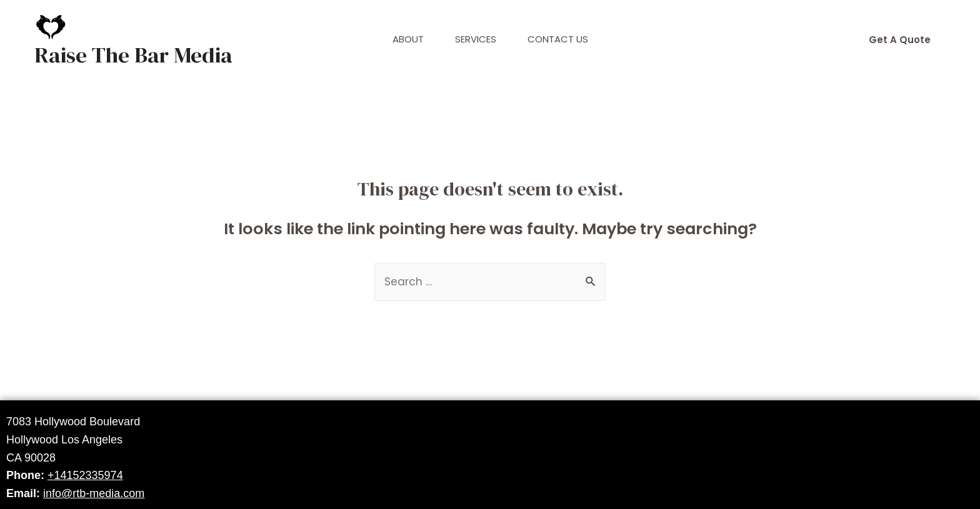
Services (476, 39)
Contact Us (558, 39)
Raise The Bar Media (133, 55)
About (408, 39)
